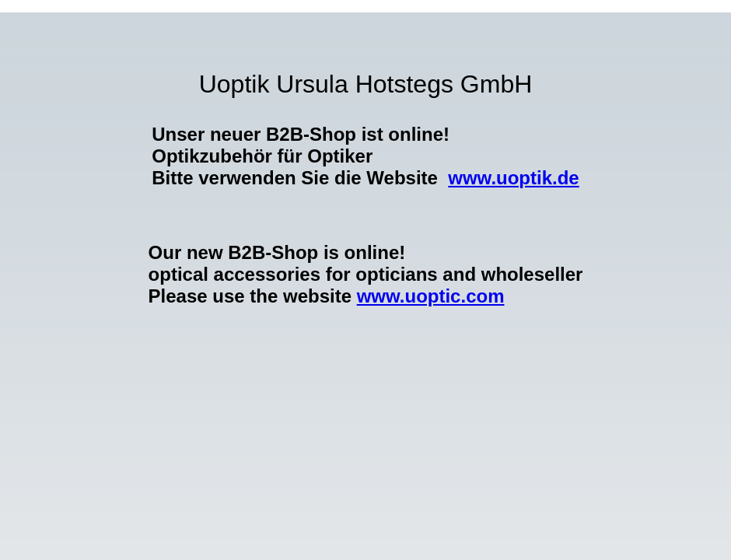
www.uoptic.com (431, 296)
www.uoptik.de (513, 178)
